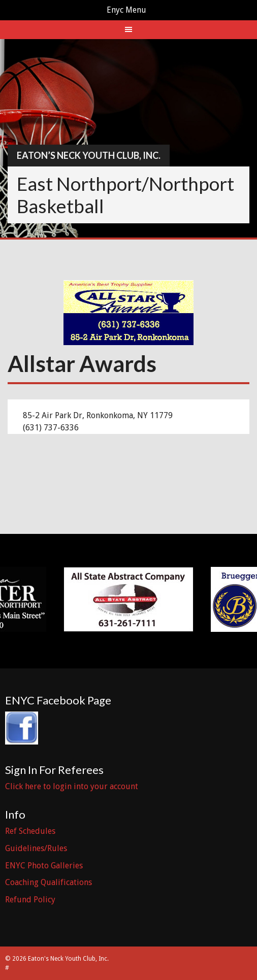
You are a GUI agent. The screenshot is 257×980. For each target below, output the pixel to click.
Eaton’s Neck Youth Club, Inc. (89, 155)
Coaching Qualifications (49, 882)
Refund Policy (30, 900)
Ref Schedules (30, 831)
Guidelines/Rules (36, 848)
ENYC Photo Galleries (44, 866)
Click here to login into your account (72, 786)
